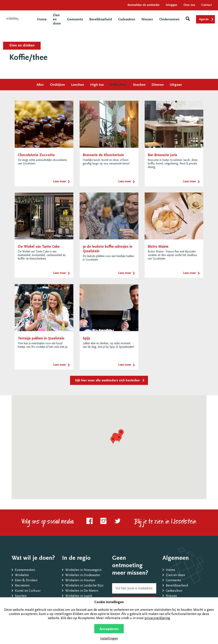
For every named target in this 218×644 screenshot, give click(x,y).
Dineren (158, 85)
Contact (206, 5)
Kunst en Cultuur (28, 591)
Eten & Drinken (26, 581)
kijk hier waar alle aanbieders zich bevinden (107, 381)
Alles (40, 85)
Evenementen (25, 570)
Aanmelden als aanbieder (144, 5)
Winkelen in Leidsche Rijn (84, 586)
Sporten (21, 596)
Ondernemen (169, 20)
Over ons (189, 5)
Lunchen (78, 85)
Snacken (139, 85)
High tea (97, 85)
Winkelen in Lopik (79, 596)
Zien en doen (175, 575)
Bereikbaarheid (101, 20)
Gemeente (75, 20)
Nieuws (147, 20)
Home (42, 20)
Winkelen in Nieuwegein (83, 570)
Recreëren (22, 586)
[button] (113, 440)
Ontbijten (57, 85)
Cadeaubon (127, 20)
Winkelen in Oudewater (83, 575)
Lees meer (60, 182)
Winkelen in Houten (80, 581)
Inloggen (171, 5)
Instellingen (109, 639)
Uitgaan (176, 85)
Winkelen (22, 575)
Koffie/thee (118, 85)
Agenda (204, 20)
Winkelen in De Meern (82, 591)
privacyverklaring (157, 618)
